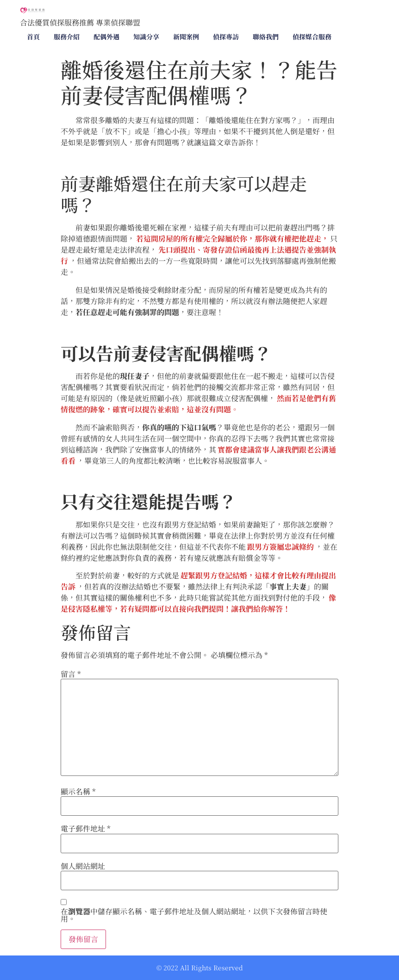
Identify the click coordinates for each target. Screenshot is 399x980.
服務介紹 (67, 37)
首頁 (33, 37)
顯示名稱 (78, 792)
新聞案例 (186, 37)
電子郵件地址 (86, 829)
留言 (71, 674)
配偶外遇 (106, 37)
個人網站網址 (83, 866)
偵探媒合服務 (312, 37)
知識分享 (146, 37)
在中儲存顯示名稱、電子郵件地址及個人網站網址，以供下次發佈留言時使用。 (194, 915)
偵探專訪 (226, 37)
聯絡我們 (266, 37)
